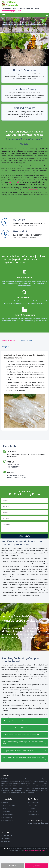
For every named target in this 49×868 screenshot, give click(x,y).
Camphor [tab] (5, 347)
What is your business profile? (14, 721)
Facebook (7, 836)
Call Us (13, 866)
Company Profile (9, 805)
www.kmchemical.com (38, 823)
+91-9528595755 (13, 467)
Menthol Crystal (34, 802)
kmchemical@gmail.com (11, 11)
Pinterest (7, 842)
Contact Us (8, 818)
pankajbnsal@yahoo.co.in (16, 477)
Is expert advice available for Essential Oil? (18, 751)
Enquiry (36, 866)
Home (6, 802)
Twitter (6, 839)
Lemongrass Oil (33, 815)
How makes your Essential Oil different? (17, 728)
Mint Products (8, 808)
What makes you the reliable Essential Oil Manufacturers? (24, 758)
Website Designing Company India (34, 850)
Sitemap (6, 811)
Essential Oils (32, 805)
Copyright (6, 849)
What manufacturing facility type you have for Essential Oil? (23, 743)
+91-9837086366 (13, 465)
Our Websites (8, 821)
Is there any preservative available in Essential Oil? (21, 735)
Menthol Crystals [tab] (8, 340)
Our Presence (8, 815)
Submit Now (25, 536)
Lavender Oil (14, 182)
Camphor (31, 808)
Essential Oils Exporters (34, 190)
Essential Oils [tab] (27, 340)
